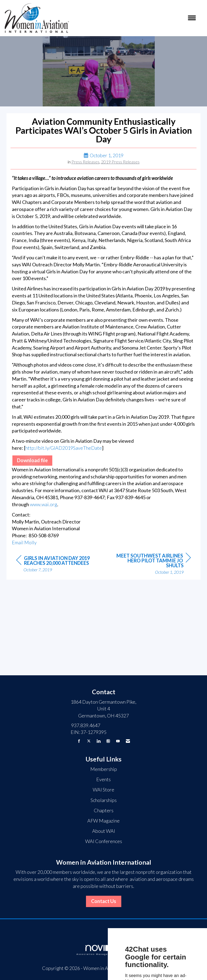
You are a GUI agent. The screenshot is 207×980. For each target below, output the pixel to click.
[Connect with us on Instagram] (108, 741)
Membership (104, 769)
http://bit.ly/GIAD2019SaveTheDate (64, 448)
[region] (150, 564)
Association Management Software (103, 950)
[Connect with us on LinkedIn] (99, 741)
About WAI (104, 831)
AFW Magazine (103, 821)
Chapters (104, 810)
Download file (32, 460)
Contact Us (104, 901)
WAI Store (103, 790)
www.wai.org (44, 504)
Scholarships (104, 800)
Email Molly (24, 542)
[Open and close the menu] (136, 18)
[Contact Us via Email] (128, 741)
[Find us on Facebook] (79, 741)
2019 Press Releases (120, 162)
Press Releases (85, 162)
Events (103, 779)
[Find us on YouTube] (118, 741)
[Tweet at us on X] (89, 741)
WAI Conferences (104, 841)
